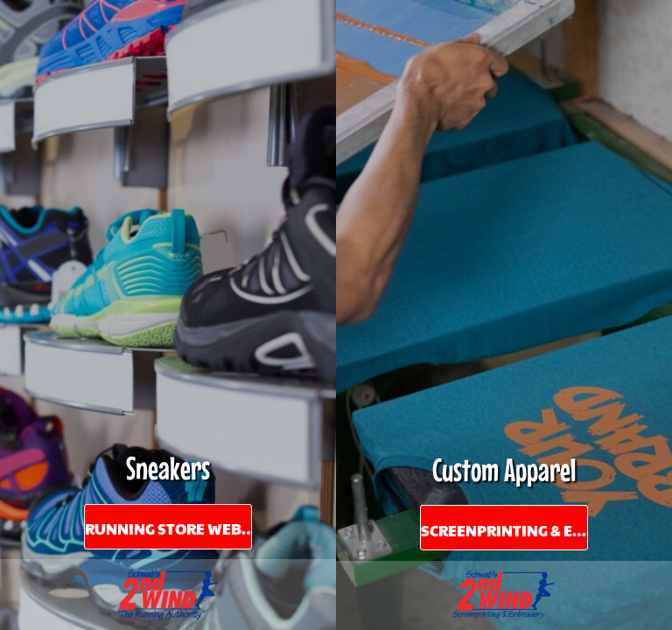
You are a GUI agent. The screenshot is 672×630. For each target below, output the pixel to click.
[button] (168, 595)
